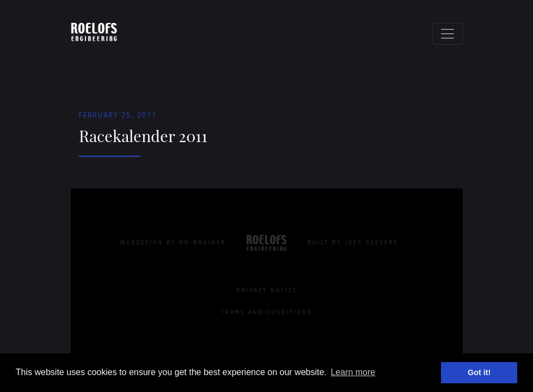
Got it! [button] (479, 372)
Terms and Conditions (266, 313)
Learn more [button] (353, 372)
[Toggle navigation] (448, 34)
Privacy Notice (267, 291)
